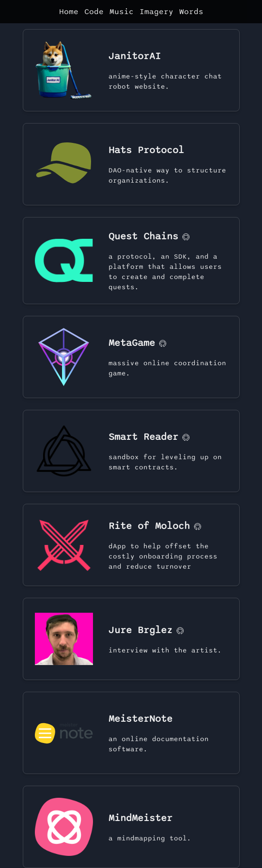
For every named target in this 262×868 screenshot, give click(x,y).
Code (94, 12)
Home (69, 12)
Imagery (156, 12)
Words (191, 12)
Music (122, 12)
